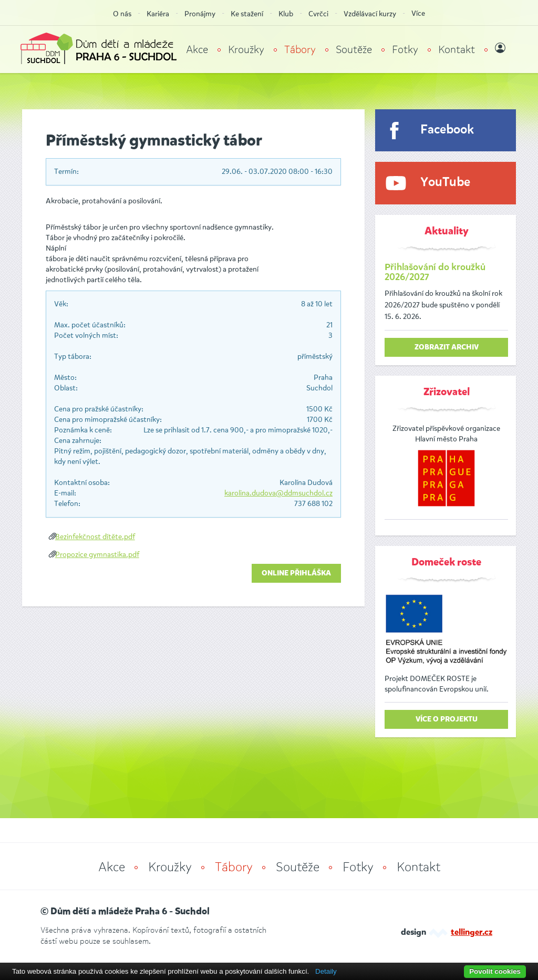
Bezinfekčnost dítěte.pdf (95, 537)
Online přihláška (296, 573)
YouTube (445, 183)
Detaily (326, 971)
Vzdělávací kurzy (370, 14)
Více (418, 13)
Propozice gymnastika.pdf (97, 555)
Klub (286, 14)
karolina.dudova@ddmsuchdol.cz (278, 493)
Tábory (300, 50)
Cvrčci (318, 14)
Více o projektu (447, 719)
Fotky (405, 50)
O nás (122, 14)
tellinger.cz (472, 933)
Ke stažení (247, 14)
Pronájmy (200, 14)
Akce (197, 50)
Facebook (447, 130)
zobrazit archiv (447, 347)
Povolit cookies (495, 971)
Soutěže (354, 50)
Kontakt (457, 50)
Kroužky (246, 50)
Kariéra (158, 14)
